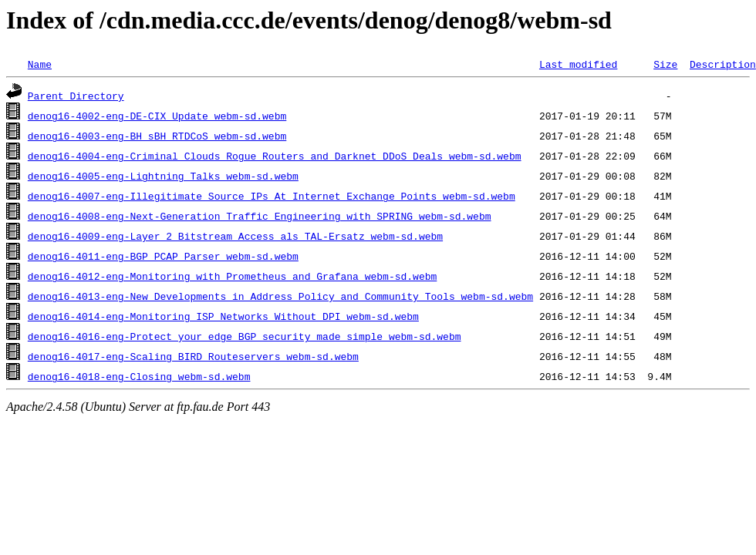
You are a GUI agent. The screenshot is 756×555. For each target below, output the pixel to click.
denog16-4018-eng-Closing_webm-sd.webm (139, 376)
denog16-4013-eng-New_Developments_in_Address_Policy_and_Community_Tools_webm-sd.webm (280, 296)
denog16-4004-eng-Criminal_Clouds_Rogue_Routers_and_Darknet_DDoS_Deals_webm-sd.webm (275, 156)
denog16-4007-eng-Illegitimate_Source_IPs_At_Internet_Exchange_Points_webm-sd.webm (272, 196)
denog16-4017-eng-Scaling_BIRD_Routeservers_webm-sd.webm (193, 356)
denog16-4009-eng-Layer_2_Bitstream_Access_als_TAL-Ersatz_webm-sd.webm (235, 236)
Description (723, 64)
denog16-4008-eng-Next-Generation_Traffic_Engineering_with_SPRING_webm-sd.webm (260, 216)
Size (665, 64)
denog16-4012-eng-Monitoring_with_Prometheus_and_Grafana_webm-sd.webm (232, 276)
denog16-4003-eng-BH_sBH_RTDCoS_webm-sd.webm (157, 136)
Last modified (578, 64)
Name (40, 64)
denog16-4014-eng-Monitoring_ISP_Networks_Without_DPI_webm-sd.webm (223, 316)
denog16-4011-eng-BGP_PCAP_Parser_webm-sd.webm (163, 256)
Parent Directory (76, 96)
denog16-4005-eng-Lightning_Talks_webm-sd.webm (163, 176)
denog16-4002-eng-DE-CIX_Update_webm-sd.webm (157, 116)
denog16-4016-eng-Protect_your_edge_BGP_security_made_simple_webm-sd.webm (245, 336)
